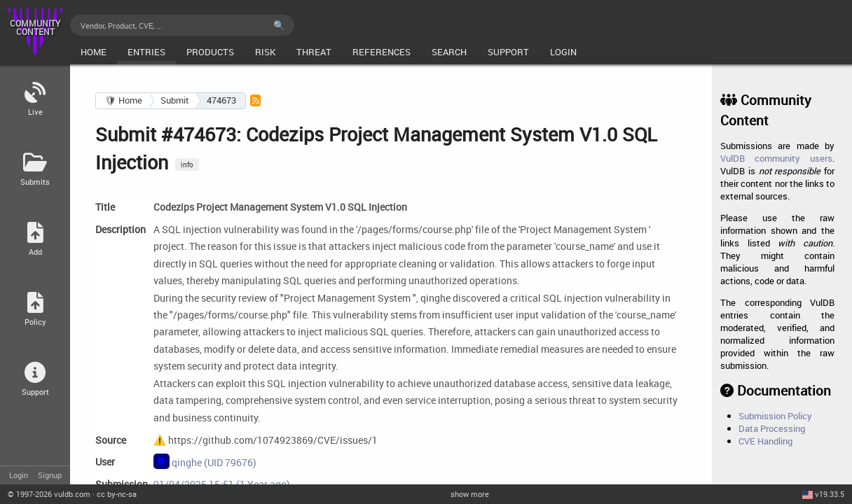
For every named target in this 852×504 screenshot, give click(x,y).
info (187, 164)
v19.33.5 (830, 494)
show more (470, 494)
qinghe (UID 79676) (205, 461)
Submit (175, 100)
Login (19, 475)
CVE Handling (765, 441)
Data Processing (772, 428)
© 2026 (49, 494)
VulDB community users (776, 158)
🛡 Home (124, 100)
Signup (50, 475)
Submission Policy (775, 416)
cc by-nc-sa (117, 494)
